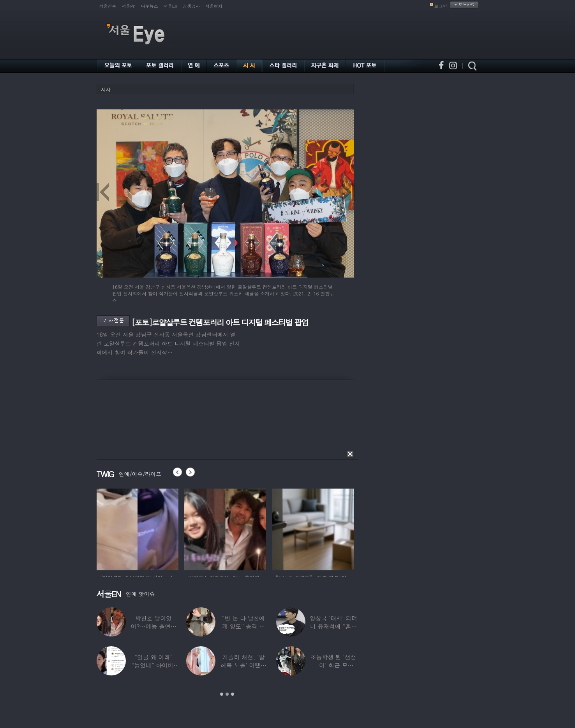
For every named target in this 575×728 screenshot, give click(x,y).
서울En (170, 6)
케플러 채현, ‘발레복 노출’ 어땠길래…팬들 (243, 665)
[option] (138, 528)
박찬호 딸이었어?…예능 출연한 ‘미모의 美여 (153, 626)
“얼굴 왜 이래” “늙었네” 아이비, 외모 (154, 665)
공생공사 (191, 6)
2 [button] (227, 694)
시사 (106, 90)
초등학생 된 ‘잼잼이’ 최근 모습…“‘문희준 (333, 665)
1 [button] (222, 694)
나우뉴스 (150, 6)
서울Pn (129, 6)
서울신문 (108, 6)
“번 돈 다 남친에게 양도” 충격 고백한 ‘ (243, 626)
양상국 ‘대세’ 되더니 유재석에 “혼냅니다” (333, 626)
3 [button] (233, 694)
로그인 (441, 6)
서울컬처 (214, 6)
